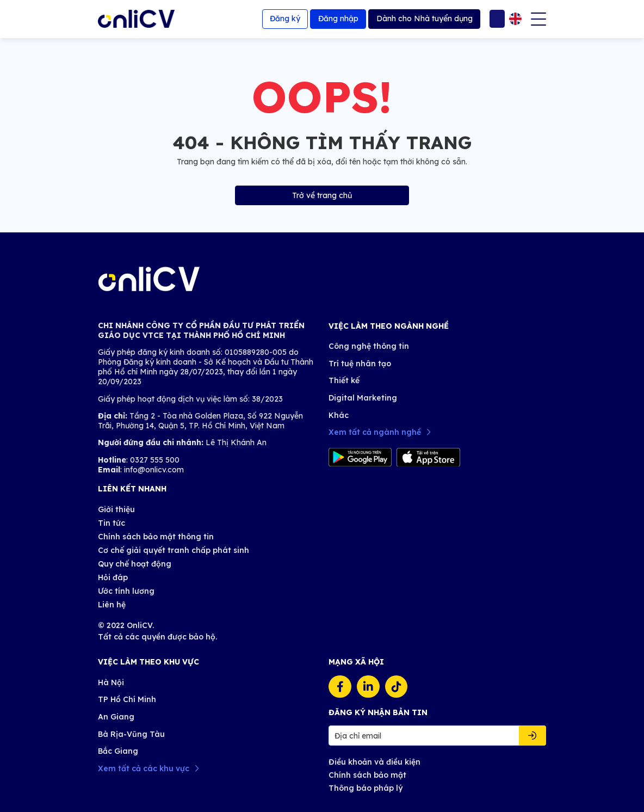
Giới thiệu (116, 509)
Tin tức (112, 523)
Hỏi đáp (113, 577)
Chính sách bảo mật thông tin (156, 537)
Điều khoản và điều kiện (374, 762)
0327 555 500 (154, 460)
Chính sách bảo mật (367, 775)
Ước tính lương (126, 591)
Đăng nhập (338, 19)
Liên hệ (112, 605)
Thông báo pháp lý (366, 788)
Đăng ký (285, 19)
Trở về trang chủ (322, 195)
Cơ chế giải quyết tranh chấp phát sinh (174, 550)
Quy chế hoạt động (135, 564)
